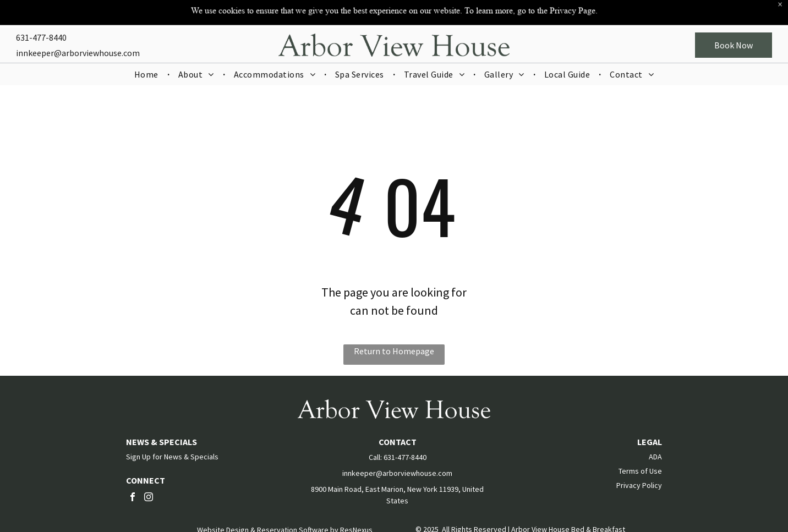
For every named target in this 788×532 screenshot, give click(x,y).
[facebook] (133, 498)
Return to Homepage (394, 351)
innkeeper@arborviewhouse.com (78, 28)
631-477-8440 (41, 12)
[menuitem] (147, 49)
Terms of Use (640, 471)
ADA (655, 457)
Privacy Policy (639, 485)
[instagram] (149, 498)
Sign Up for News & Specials (172, 457)
